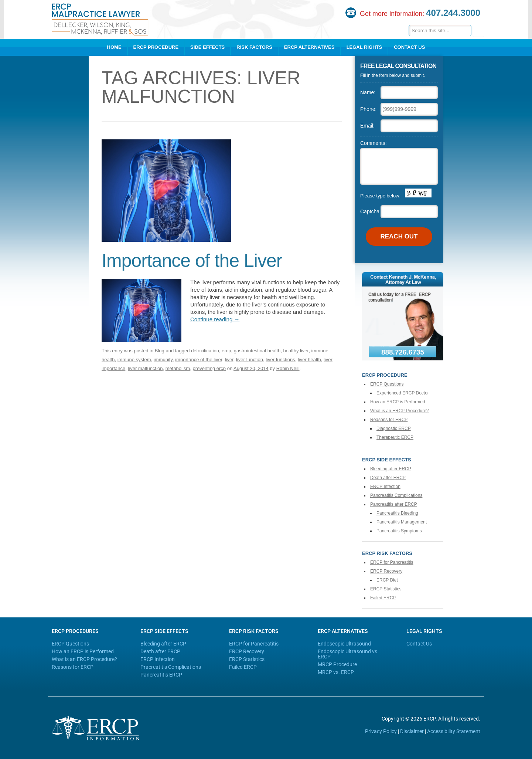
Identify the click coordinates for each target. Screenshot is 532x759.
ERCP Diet (387, 580)
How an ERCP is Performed (398, 402)
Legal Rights (364, 47)
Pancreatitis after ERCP (394, 504)
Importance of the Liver (192, 261)
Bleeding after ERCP (391, 469)
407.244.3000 (453, 13)
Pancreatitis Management (402, 522)
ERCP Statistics (386, 589)
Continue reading (215, 319)
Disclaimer (412, 731)
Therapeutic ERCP (395, 437)
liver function (250, 360)
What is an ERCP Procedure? (400, 411)
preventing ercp (209, 368)
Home (114, 47)
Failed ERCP (383, 598)
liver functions (280, 360)
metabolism (178, 368)
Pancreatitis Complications (396, 495)
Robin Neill (288, 368)
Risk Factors (254, 47)
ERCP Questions (387, 384)
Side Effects (207, 47)
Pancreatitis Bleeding (397, 513)
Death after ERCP (388, 478)
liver (229, 360)
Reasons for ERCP (389, 420)
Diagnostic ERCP (394, 428)
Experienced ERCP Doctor (403, 393)
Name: (368, 92)
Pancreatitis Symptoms (399, 531)
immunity (163, 360)
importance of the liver (199, 360)
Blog (160, 351)
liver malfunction (146, 368)
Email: (367, 126)
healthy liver (296, 351)
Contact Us (409, 47)
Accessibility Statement (454, 731)
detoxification (205, 351)
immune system (134, 360)
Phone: (368, 109)
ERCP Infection (385, 487)
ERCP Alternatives (309, 47)
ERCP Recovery (386, 571)
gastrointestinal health (257, 351)
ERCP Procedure (156, 47)
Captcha (370, 211)
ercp (226, 351)
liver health (309, 360)
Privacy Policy (381, 731)
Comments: (374, 143)
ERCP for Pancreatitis (392, 562)
